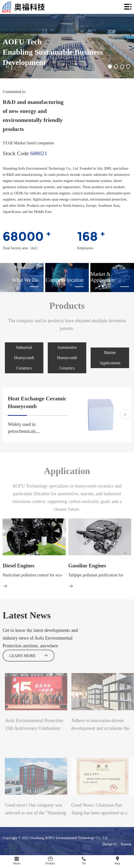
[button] (110, 67)
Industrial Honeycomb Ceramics (24, 358)
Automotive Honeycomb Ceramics (67, 358)
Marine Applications (110, 358)
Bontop (126, 844)
